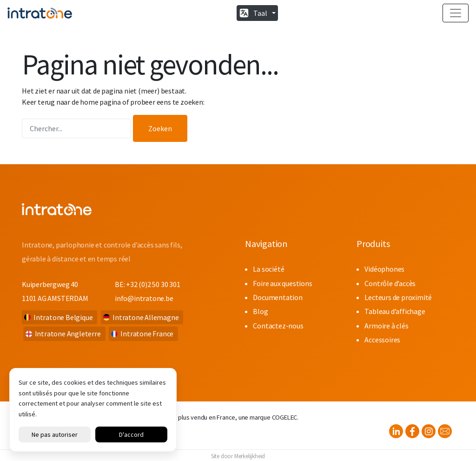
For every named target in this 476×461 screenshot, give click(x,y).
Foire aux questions (282, 283)
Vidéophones (384, 269)
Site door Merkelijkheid (238, 456)
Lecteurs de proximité (398, 297)
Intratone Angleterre (68, 334)
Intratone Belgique (63, 317)
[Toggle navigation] (456, 13)
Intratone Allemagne (145, 317)
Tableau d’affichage (395, 311)
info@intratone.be (144, 298)
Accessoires (382, 340)
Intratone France (147, 334)
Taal (260, 13)
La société (268, 269)
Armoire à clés (386, 326)
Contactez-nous (278, 326)
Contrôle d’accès (390, 283)
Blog (260, 311)
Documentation (278, 297)
